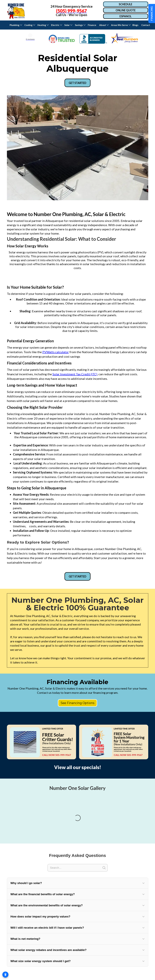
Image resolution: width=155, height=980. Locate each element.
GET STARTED (77, 83)
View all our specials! (78, 767)
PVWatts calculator (56, 352)
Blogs (135, 25)
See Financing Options (77, 703)
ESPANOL (126, 16)
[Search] (78, 911)
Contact (146, 25)
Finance (92, 25)
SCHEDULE (126, 4)
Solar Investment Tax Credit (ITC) (75, 374)
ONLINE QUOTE (126, 10)
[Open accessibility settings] (5, 975)
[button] (15, 25)
